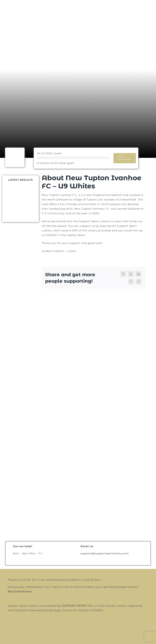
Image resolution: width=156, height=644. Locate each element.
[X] (131, 274)
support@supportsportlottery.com (105, 553)
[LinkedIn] (139, 274)
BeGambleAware (20, 591)
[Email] (139, 281)
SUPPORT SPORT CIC (77, 606)
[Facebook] (123, 274)
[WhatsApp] (131, 281)
